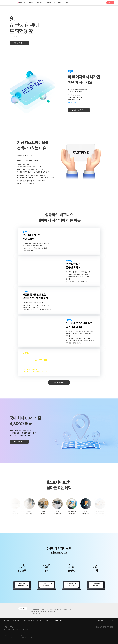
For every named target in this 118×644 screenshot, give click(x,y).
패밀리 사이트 (100, 621)
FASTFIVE (9, 3)
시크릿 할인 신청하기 (58, 383)
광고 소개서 (46, 621)
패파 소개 (40, 3)
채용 (51, 621)
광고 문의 (39, 621)
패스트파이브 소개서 (8, 621)
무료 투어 (110, 3)
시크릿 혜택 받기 (19, 43)
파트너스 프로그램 (69, 621)
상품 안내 (48, 3)
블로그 (68, 3)
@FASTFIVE (38, 633)
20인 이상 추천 (58, 3)
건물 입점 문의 (31, 621)
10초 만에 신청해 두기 (78, 110)
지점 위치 (31, 3)
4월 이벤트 (21, 3)
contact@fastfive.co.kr (22, 629)
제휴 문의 (24, 621)
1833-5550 (11, 629)
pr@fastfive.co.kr (9, 635)
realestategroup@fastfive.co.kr (23, 635)
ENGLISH (17, 621)
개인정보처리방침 (59, 621)
